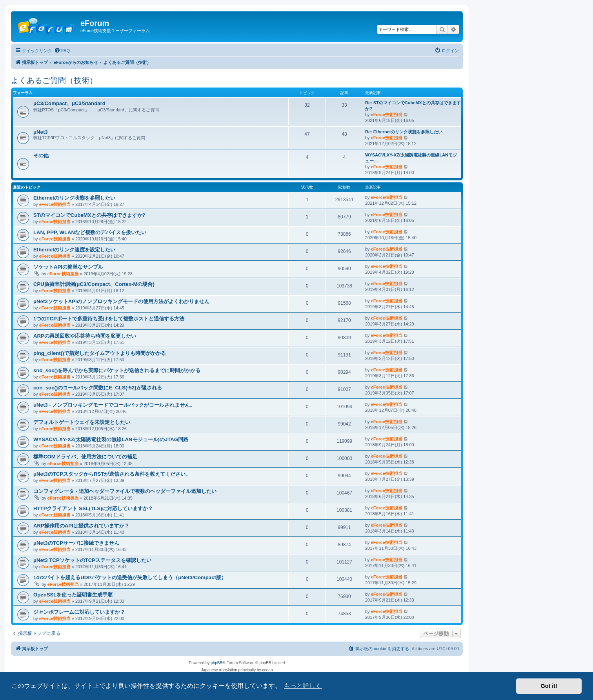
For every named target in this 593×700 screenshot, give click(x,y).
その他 (41, 155)
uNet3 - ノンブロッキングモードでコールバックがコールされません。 (114, 405)
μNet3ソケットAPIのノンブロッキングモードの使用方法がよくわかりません (121, 301)
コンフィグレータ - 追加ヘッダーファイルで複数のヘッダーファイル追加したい (125, 491)
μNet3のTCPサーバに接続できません (76, 543)
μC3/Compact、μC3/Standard (69, 103)
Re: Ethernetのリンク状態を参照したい (404, 132)
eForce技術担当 (387, 115)
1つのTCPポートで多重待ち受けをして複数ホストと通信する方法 (109, 319)
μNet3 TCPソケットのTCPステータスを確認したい (92, 560)
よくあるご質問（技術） (54, 80)
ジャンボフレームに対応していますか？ (79, 612)
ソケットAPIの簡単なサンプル (68, 267)
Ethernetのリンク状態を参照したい (75, 198)
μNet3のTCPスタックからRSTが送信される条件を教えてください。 (112, 474)
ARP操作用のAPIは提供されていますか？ (81, 526)
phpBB (216, 663)
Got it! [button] (549, 686)
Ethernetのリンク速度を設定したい (75, 250)
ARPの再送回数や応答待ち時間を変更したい (85, 336)
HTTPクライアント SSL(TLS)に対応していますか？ (93, 508)
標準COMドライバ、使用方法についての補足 (85, 457)
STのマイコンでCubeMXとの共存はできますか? (89, 215)
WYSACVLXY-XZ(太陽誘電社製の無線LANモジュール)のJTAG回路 (111, 439)
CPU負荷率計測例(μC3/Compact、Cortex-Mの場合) (94, 284)
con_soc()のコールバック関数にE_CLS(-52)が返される (98, 388)
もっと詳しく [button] (303, 686)
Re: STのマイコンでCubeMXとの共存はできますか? (413, 106)
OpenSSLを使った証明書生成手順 (73, 595)
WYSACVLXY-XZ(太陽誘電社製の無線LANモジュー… (411, 158)
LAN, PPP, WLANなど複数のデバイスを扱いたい (90, 232)
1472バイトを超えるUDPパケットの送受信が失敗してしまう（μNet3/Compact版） (130, 577)
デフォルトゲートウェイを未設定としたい (82, 422)
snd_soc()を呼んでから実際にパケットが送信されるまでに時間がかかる (117, 370)
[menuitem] (62, 51)
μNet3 (41, 132)
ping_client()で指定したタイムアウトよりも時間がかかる (100, 353)
